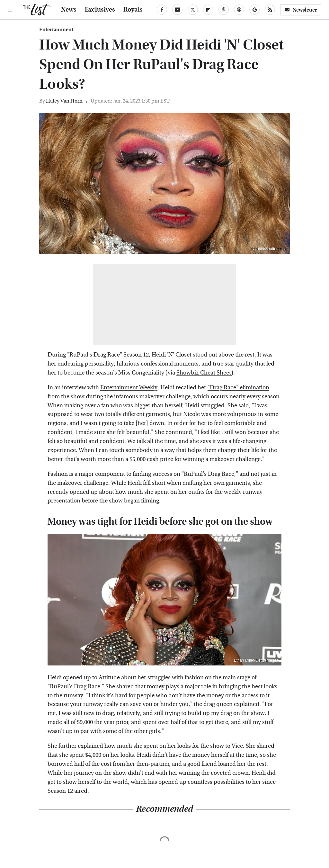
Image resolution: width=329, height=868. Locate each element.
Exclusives (100, 10)
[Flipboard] (208, 10)
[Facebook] (162, 10)
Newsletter (301, 10)
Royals (133, 10)
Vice (237, 746)
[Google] (254, 10)
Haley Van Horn (64, 101)
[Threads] (239, 10)
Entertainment (56, 30)
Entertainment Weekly (129, 388)
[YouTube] (177, 10)
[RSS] (270, 10)
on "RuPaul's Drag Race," (206, 474)
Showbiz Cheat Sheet (204, 373)
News (69, 10)
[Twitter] (193, 10)
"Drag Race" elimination (238, 388)
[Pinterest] (224, 10)
